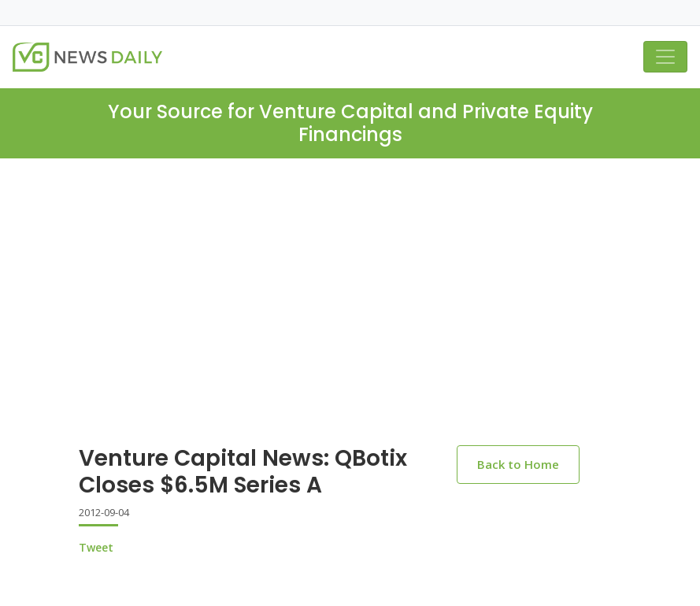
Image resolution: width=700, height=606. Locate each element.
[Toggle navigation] (665, 57)
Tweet (96, 547)
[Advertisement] (350, 314)
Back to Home (518, 464)
